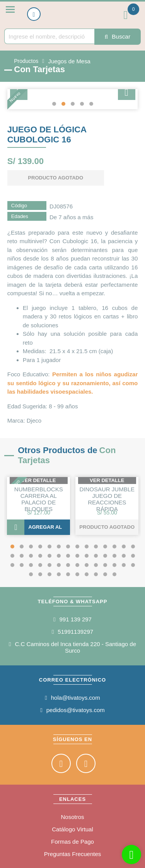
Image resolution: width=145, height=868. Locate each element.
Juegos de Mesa (68, 60)
